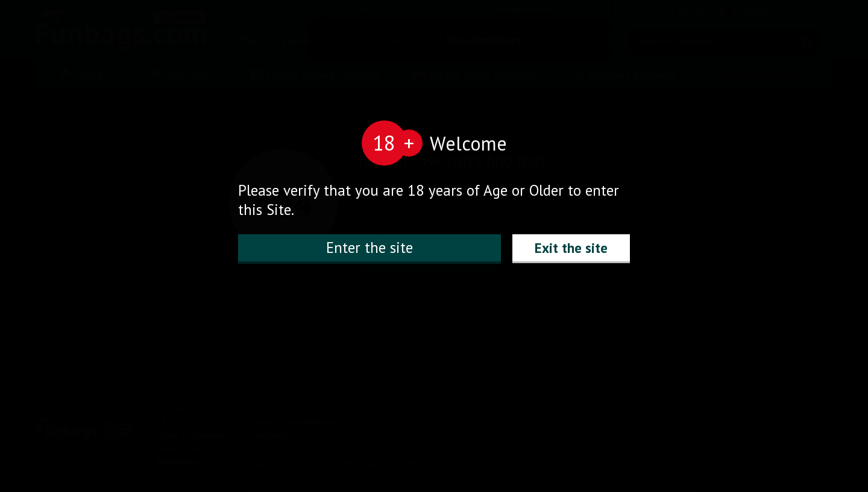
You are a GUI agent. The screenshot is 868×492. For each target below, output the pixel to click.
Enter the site (370, 248)
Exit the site (571, 248)
